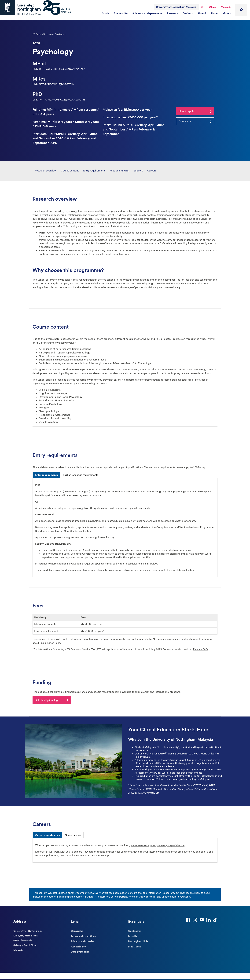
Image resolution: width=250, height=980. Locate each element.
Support (138, 171)
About (214, 13)
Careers (152, 171)
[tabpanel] (125, 527)
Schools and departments (147, 13)
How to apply (186, 111)
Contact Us (135, 931)
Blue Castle (135, 947)
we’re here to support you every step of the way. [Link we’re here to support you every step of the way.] (158, 845)
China (213, 7)
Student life (121, 13)
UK (203, 7)
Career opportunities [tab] (47, 835)
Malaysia (226, 7)
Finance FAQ (200, 649)
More (227, 13)
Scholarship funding (47, 700)
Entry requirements (94, 171)
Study (106, 13)
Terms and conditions (83, 936)
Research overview (46, 171)
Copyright (77, 931)
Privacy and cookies (83, 941)
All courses (48, 34)
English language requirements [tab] (81, 475)
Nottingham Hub (138, 941)
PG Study (37, 34)
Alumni (202, 13)
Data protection (80, 952)
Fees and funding (119, 171)
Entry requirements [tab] (46, 475)
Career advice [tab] (73, 835)
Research (173, 13)
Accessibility (78, 947)
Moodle (133, 936)
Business (188, 13)
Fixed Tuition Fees (50, 643)
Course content (70, 171)
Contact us (185, 121)
